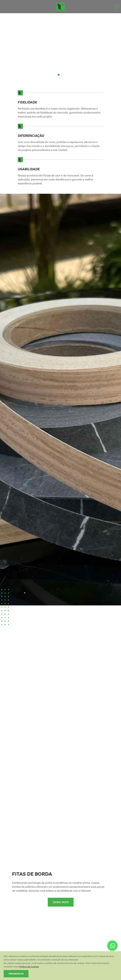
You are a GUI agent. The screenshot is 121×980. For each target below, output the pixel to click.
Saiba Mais (61, 902)
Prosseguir (16, 974)
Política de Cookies (29, 967)
